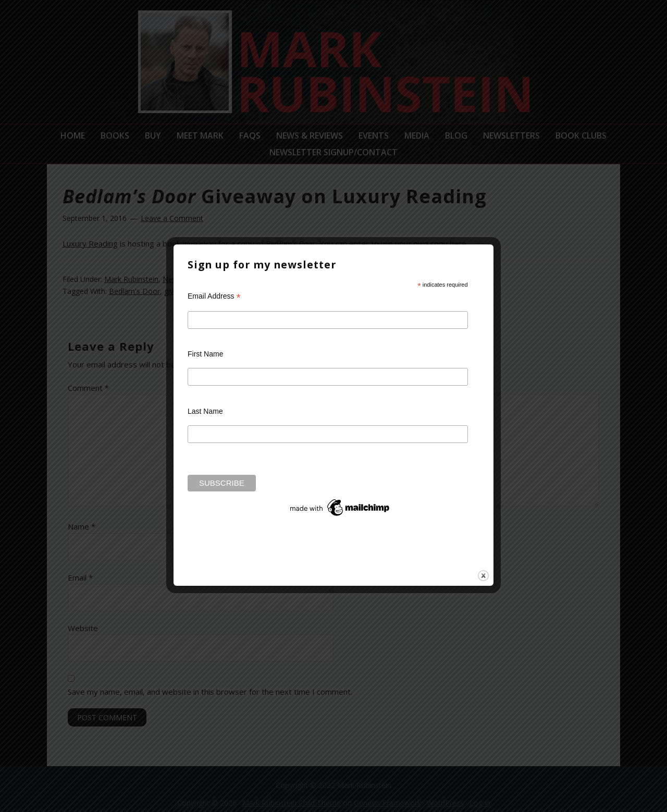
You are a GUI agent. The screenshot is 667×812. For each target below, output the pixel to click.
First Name (205, 354)
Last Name (205, 411)
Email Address (214, 296)
